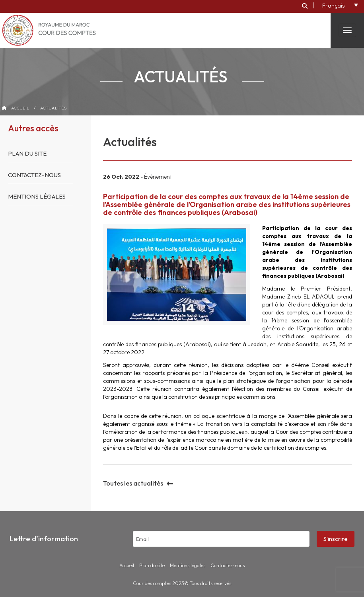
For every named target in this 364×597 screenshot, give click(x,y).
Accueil (20, 108)
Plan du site (27, 153)
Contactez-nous (34, 175)
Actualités (53, 108)
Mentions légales (37, 196)
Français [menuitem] (333, 6)
